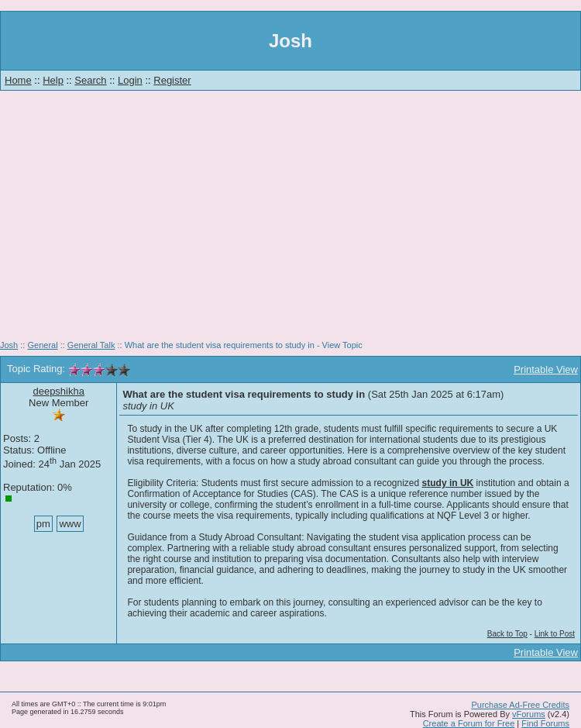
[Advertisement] (290, 221)
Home (18, 80)
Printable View (546, 369)
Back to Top (507, 634)
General (42, 345)
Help (53, 80)
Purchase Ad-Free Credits (520, 705)
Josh (9, 345)
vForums (529, 714)
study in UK (448, 483)
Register (172, 80)
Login (130, 80)
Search (90, 80)
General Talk (91, 345)
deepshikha (58, 391)
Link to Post (555, 634)
